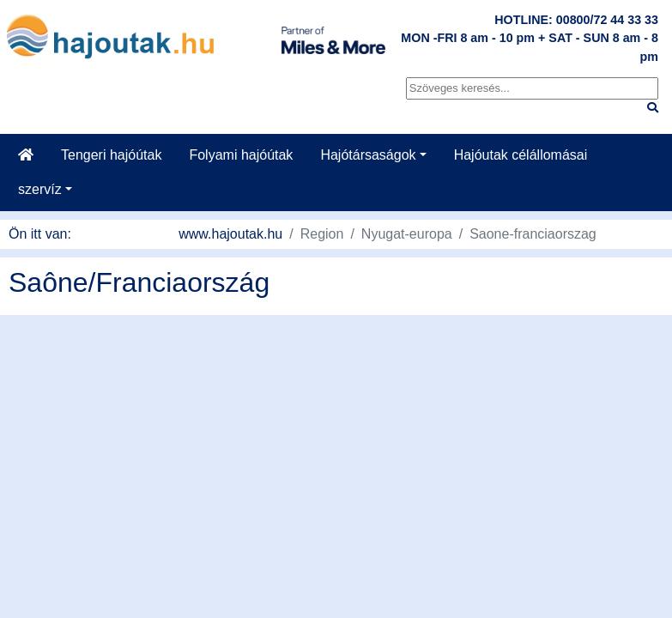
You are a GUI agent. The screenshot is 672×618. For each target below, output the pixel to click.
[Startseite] (26, 155)
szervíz (40, 189)
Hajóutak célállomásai (521, 155)
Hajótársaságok (368, 155)
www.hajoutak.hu (230, 234)
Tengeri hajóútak (111, 155)
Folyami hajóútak (241, 155)
